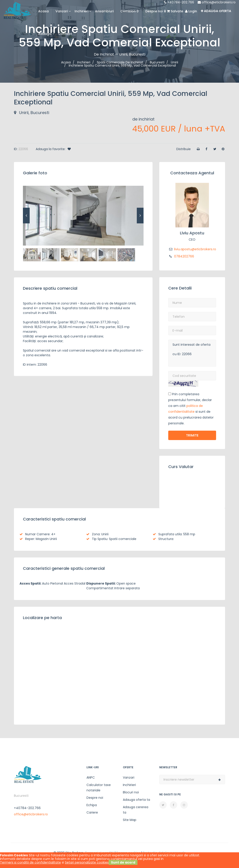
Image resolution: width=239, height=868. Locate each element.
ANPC (91, 777)
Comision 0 (129, 11)
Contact (65, 34)
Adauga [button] (45, 34)
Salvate (174, 11)
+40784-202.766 (179, 2)
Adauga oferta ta (136, 800)
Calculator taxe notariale (99, 788)
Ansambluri (104, 11)
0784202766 (181, 256)
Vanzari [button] (62, 11)
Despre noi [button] (154, 11)
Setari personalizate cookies (87, 862)
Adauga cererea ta (136, 810)
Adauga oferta (216, 11)
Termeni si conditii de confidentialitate (30, 862)
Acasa (43, 11)
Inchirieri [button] (81, 11)
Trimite (192, 435)
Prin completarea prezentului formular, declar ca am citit (190, 400)
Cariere (92, 812)
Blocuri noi (131, 792)
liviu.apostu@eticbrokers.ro (192, 249)
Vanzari (129, 777)
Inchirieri (129, 785)
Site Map (130, 820)
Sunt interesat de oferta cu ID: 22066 (192, 353)
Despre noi (95, 798)
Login (191, 11)
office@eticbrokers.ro (217, 2)
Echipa (92, 805)
